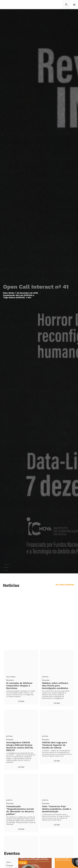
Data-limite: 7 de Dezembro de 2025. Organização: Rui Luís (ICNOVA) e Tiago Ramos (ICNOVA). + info (21, 295)
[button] (74, 5)
